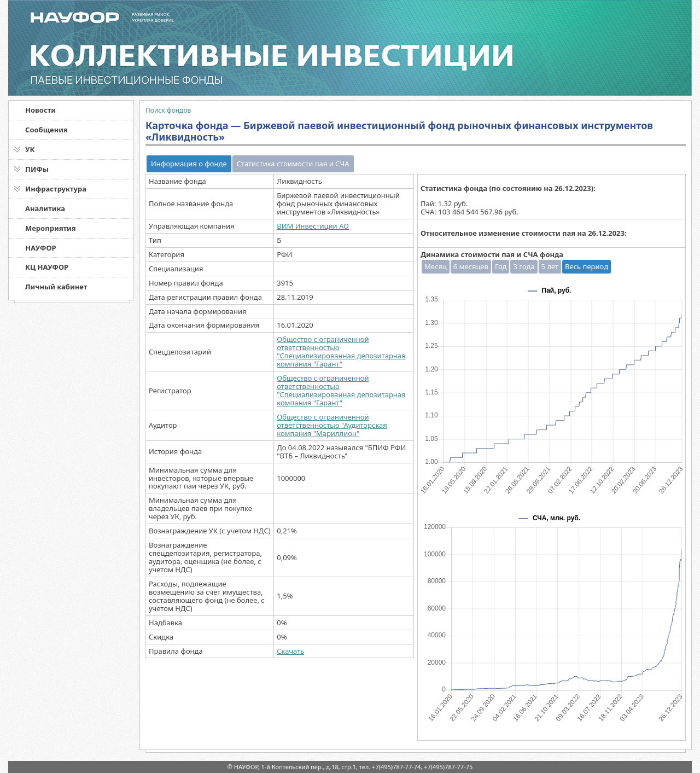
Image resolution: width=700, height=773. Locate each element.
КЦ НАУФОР (47, 267)
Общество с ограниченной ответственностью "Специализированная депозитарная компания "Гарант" (341, 351)
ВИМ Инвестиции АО (313, 226)
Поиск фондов (168, 110)
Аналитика (45, 208)
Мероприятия (51, 228)
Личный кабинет (56, 287)
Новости (40, 110)
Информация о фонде (189, 164)
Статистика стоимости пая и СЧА (293, 164)
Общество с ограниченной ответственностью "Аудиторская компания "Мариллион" (332, 425)
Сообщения (46, 130)
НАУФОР (41, 248)
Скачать (290, 651)
